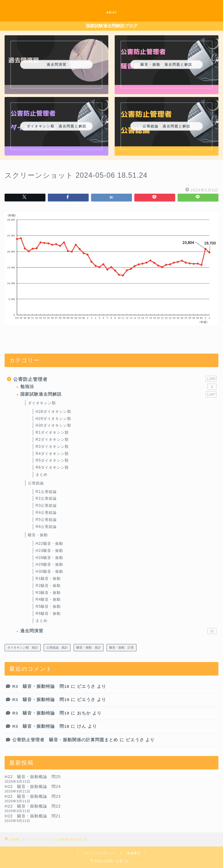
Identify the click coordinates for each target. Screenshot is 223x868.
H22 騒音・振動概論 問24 (33, 787)
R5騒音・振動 (48, 606)
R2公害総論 (46, 498)
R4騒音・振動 (48, 599)
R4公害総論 (46, 513)
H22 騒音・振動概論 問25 (33, 777)
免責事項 (134, 853)
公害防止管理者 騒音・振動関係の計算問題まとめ (65, 740)
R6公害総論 (46, 527)
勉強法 (118, 387)
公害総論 (36, 483)
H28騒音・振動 (49, 558)
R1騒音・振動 (48, 579)
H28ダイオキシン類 (53, 412)
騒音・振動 (38, 535)
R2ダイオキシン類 (52, 440)
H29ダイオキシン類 (53, 419)
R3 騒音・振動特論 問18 (41, 686)
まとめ (42, 475)
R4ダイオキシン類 (52, 454)
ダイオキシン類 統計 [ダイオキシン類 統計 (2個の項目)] (23, 647)
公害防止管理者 (115, 379)
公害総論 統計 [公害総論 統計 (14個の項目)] (57, 647)
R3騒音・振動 (48, 593)
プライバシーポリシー (99, 853)
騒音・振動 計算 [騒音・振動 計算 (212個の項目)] (121, 647)
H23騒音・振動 (49, 551)
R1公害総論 (46, 492)
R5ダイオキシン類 (52, 460)
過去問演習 (118, 631)
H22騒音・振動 (49, 544)
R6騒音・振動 (48, 614)
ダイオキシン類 (42, 403)
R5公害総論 (46, 520)
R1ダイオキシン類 (52, 432)
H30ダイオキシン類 (53, 425)
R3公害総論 (46, 506)
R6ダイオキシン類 (52, 467)
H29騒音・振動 (49, 564)
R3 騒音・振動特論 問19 (41, 700)
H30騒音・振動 (49, 572)
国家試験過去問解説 (118, 394)
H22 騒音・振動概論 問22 (33, 806)
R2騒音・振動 (48, 586)
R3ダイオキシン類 (52, 447)
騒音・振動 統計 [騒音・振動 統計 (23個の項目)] (89, 647)
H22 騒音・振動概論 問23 (33, 796)
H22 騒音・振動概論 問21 (33, 816)
